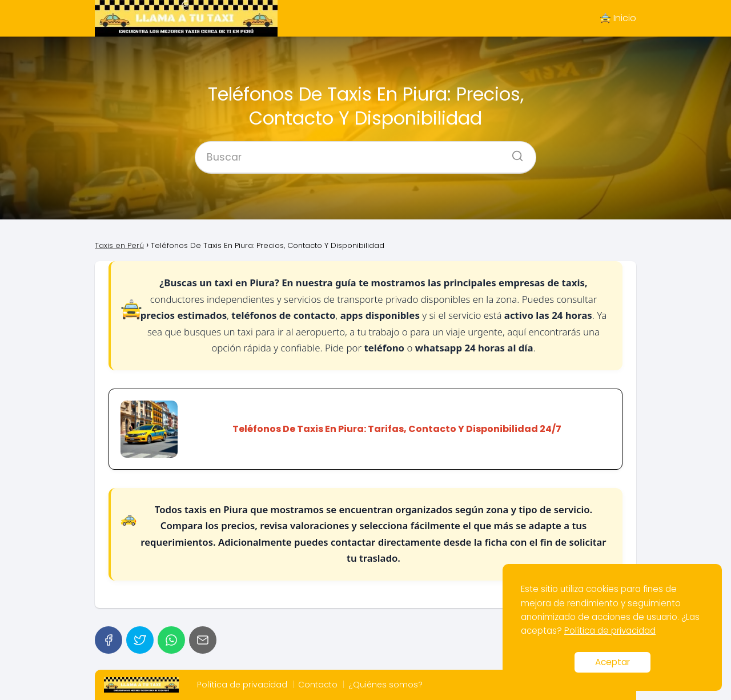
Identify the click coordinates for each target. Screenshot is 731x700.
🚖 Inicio (618, 18)
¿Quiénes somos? (385, 685)
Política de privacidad (242, 685)
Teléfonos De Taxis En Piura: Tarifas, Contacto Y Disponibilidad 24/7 (397, 429)
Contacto (318, 685)
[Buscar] (513, 153)
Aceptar (612, 662)
